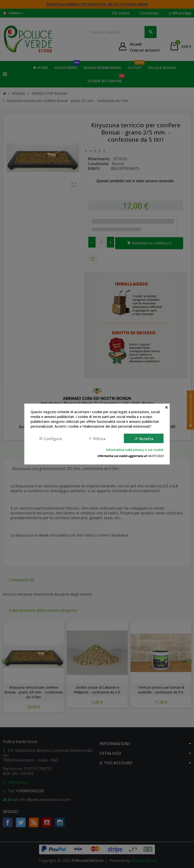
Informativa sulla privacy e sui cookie (135, 450)
